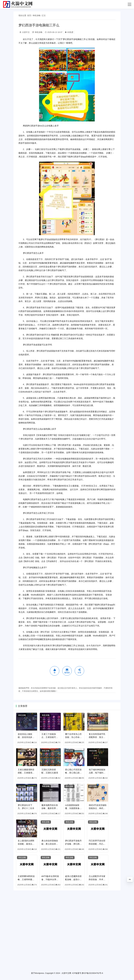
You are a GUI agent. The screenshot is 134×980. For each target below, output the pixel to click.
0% (130, 879)
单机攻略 (37, 15)
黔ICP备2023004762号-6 (92, 973)
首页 (29, 15)
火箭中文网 (66, 973)
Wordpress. (40, 973)
